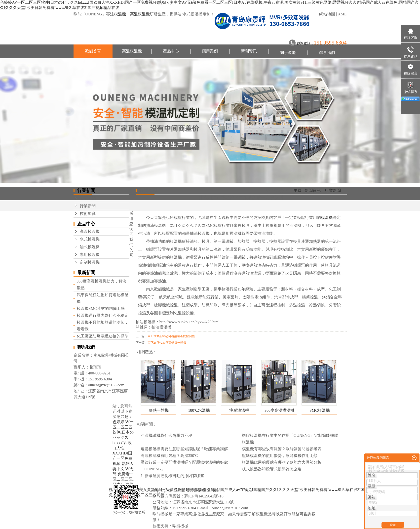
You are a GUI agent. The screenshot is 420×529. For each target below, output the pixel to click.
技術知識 (88, 214)
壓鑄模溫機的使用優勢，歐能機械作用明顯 (280, 456)
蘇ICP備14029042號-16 (204, 496)
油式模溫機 (90, 247)
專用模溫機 (90, 255)
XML (342, 14)
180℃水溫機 (199, 410)
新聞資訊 (249, 51)
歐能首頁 (93, 51)
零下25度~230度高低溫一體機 (167, 343)
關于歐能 (288, 53)
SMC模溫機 (320, 410)
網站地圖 (327, 14)
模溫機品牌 (266, 514)
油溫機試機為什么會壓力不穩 (166, 435)
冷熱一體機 (159, 410)
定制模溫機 (90, 262)
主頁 (298, 190)
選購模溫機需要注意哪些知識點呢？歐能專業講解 (184, 449)
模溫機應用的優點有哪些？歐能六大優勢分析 (282, 462)
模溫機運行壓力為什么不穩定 (103, 315)
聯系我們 (327, 53)
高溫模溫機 (140, 14)
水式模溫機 (90, 239)
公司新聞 (88, 198)
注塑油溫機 (239, 410)
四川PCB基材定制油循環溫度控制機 (171, 336)
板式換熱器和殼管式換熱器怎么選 (272, 469)
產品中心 (171, 51)
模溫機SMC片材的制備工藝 (101, 308)
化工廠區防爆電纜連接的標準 (103, 336)
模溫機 (120, 14)
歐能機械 (180, 526)
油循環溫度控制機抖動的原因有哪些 (172, 476)
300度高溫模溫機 (279, 410)
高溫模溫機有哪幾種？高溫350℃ (169, 456)
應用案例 (210, 51)
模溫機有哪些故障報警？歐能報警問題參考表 (282, 449)
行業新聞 (88, 206)
